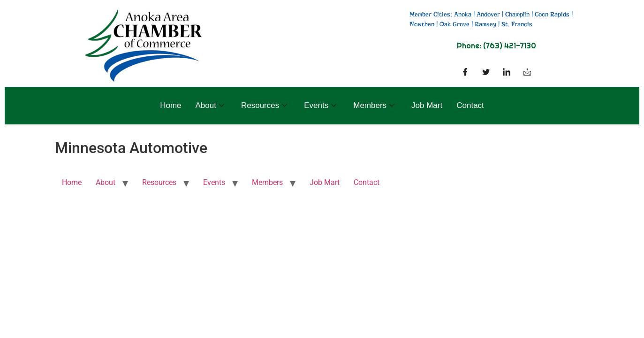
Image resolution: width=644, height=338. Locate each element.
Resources (264, 105)
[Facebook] (465, 73)
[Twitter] (486, 73)
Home (170, 105)
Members (374, 105)
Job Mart (427, 105)
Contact (470, 105)
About (210, 105)
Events (320, 105)
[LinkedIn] (507, 73)
